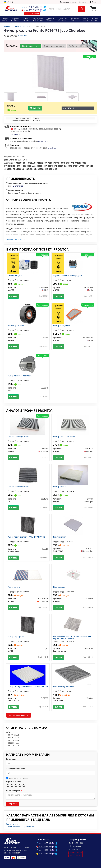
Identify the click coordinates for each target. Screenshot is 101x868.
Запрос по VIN (76, 856)
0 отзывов (23, 36)
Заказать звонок (76, 853)
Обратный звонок (32, 14)
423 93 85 (44, 854)
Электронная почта (16, 769)
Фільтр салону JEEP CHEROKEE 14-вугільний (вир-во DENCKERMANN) (72, 638)
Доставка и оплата (68, 2)
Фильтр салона (59, 487)
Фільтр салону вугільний (63, 687)
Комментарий (14, 791)
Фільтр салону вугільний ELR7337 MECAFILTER (28, 687)
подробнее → (15, 134)
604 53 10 (44, 850)
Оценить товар (14, 782)
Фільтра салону (60, 537)
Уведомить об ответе (17, 779)
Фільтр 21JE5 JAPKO (16, 637)
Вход (93, 2)
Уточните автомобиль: (12, 46)
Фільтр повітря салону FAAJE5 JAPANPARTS (27, 537)
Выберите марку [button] (54, 46)
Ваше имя (11, 759)
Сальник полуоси (15, 276)
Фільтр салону (14, 587)
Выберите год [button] (31, 46)
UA (7, 2)
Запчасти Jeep (12, 824)
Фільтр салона (59, 587)
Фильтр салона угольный (19, 437)
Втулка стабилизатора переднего (68, 276)
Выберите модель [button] (80, 46)
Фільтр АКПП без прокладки (20, 376)
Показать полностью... (16, 240)
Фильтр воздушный (61, 326)
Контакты (83, 2)
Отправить (13, 804)
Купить (35, 108)
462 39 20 (30, 10)
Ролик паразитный (16, 326)
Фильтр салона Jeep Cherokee (21, 827)
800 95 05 (30, 7)
